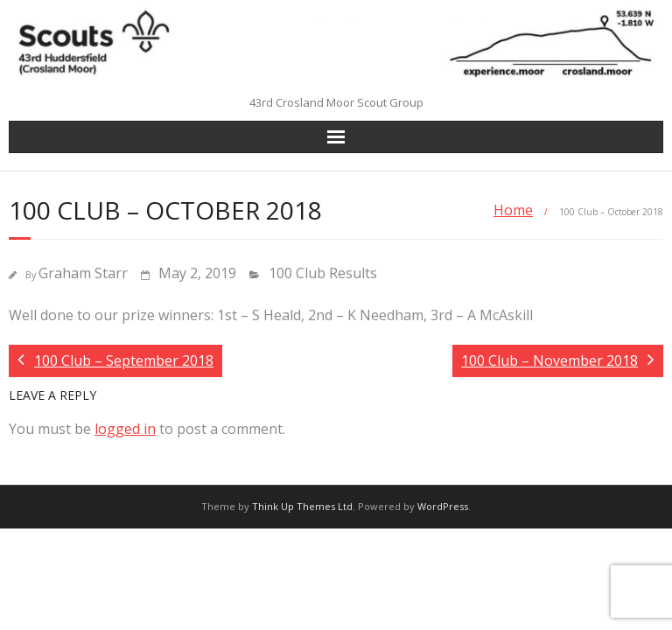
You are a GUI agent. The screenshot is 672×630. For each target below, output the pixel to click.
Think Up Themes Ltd (302, 506)
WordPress (443, 506)
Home (513, 210)
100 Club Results (323, 273)
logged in (125, 429)
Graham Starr (83, 273)
